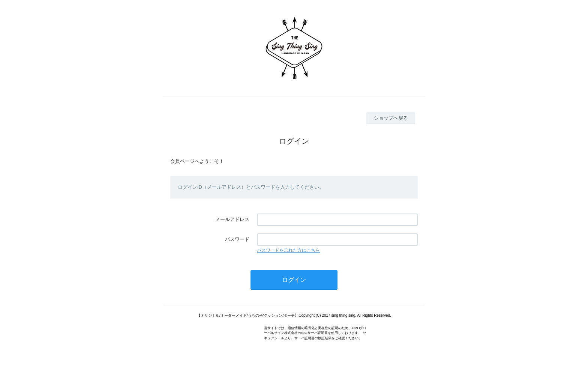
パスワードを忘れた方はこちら (288, 250)
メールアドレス (232, 219)
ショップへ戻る (391, 118)
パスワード (237, 239)
